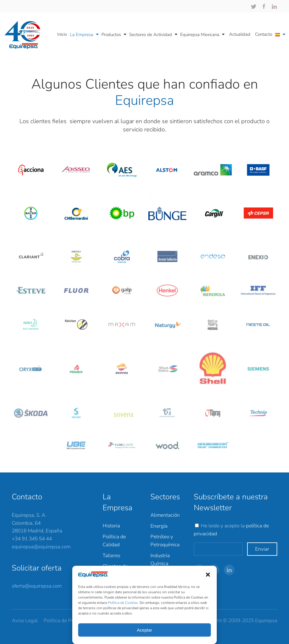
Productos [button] (115, 35)
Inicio (62, 34)
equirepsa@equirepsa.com (41, 547)
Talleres (111, 556)
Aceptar (144, 630)
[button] (208, 574)
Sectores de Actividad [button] (154, 35)
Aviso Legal (25, 621)
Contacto (264, 34)
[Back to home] (25, 35)
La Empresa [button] (85, 35)
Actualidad (240, 34)
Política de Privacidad (68, 621)
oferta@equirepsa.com (37, 586)
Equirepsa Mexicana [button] (203, 35)
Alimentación (165, 515)
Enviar (262, 549)
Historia (111, 526)
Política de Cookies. (124, 603)
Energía (159, 526)
